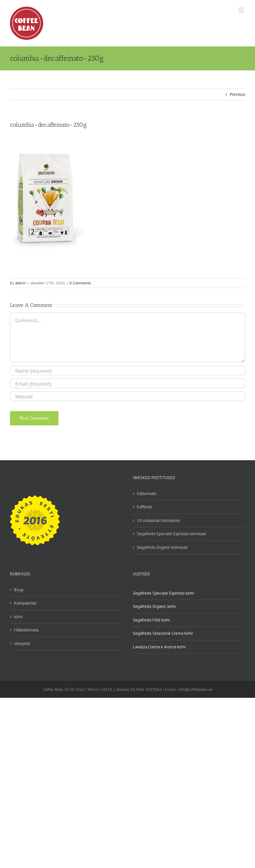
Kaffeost (144, 507)
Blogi (19, 590)
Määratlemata (26, 630)
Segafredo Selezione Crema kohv (163, 633)
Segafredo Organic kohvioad (162, 547)
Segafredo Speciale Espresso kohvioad (171, 534)
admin (21, 283)
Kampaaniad (25, 603)
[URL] (127, 396)
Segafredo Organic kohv (154, 606)
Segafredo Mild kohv (151, 620)
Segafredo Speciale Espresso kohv (164, 593)
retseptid (22, 644)
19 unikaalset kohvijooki (158, 520)
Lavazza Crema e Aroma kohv (159, 647)
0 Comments (80, 283)
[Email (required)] (127, 383)
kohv (18, 617)
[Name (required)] (127, 370)
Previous (237, 94)
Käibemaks (147, 494)
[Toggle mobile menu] (242, 10)
